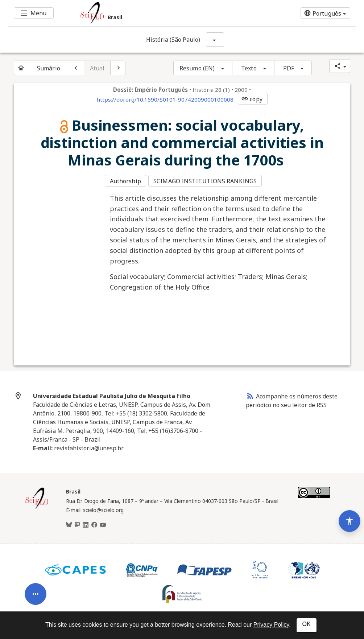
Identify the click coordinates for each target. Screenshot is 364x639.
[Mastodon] (77, 523)
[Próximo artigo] (118, 68)
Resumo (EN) (197, 68)
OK (307, 624)
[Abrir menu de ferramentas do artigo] (36, 583)
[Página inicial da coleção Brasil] (37, 507)
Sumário (49, 68)
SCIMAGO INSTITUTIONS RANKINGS (206, 181)
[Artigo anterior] (76, 68)
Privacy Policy (271, 625)
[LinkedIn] (86, 523)
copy (252, 99)
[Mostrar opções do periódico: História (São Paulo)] (215, 40)
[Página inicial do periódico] (21, 68)
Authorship (125, 181)
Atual (97, 68)
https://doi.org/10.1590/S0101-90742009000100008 (165, 99)
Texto (249, 68)
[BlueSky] (69, 523)
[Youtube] (103, 523)
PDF (289, 68)
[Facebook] (94, 523)
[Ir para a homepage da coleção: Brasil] (153, 13)
